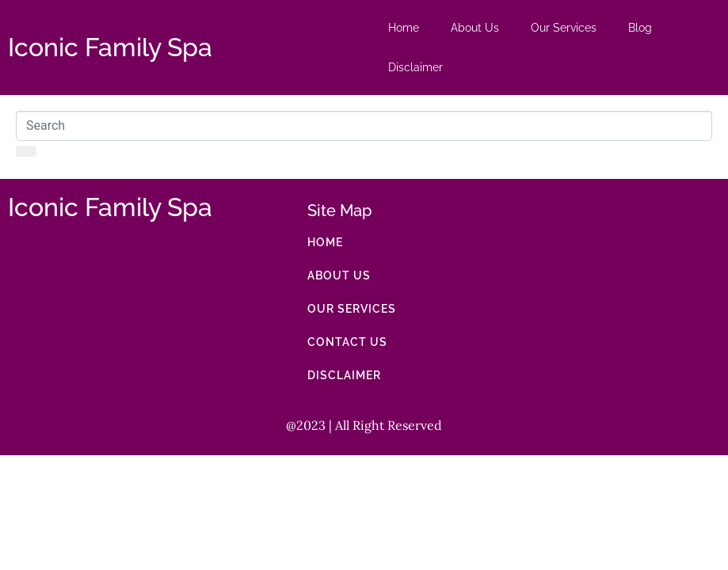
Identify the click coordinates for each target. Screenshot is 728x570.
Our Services (564, 28)
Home (404, 28)
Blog (640, 28)
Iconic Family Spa (110, 47)
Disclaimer (415, 67)
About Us (475, 28)
